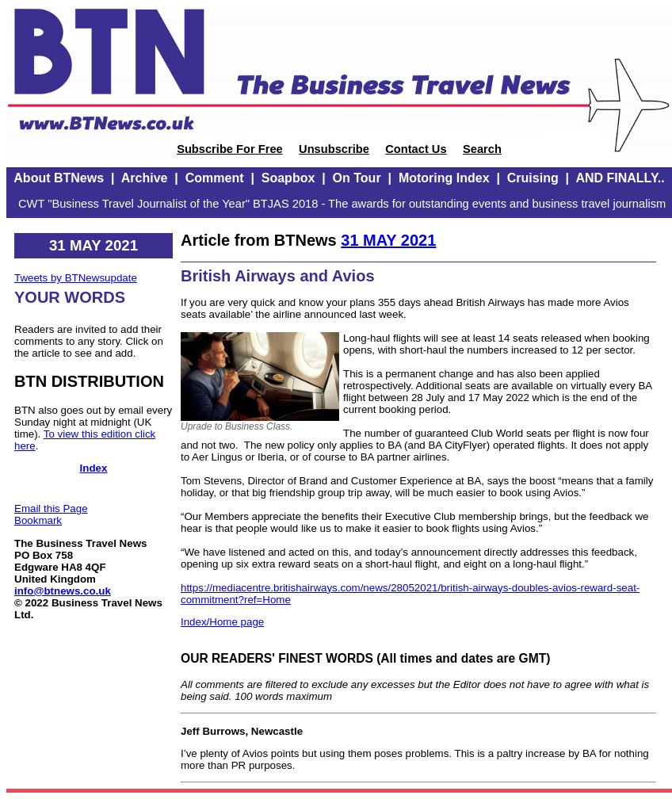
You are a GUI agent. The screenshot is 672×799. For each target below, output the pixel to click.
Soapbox (288, 178)
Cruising (533, 178)
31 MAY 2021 (388, 240)
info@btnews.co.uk (63, 591)
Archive (145, 178)
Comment (215, 178)
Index (94, 468)
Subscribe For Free (230, 149)
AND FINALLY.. (620, 178)
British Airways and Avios (278, 276)
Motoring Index (444, 178)
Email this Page (51, 508)
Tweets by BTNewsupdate (76, 278)
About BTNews (59, 178)
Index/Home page (222, 622)
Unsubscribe (334, 149)
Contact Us (416, 149)
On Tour (357, 178)
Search (482, 149)
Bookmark (38, 520)
